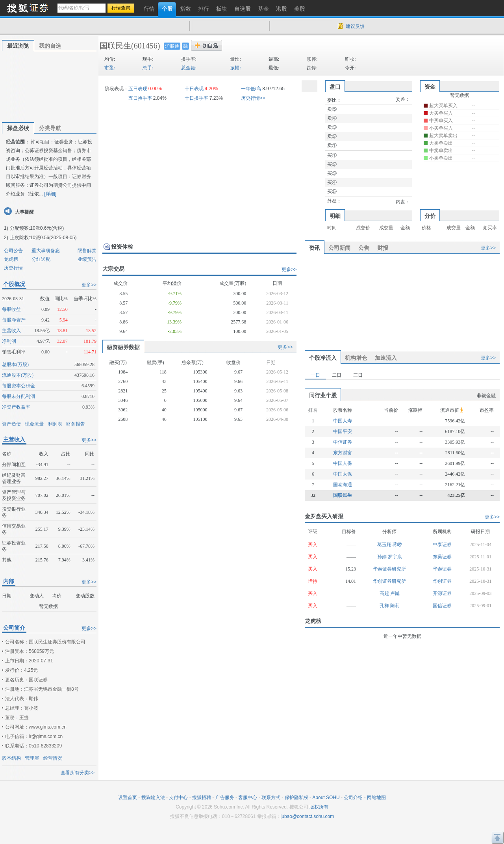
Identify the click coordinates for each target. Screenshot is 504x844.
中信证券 (343, 442)
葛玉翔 (385, 545)
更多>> (89, 285)
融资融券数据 (123, 347)
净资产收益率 (16, 407)
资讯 (315, 248)
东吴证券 (442, 557)
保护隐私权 (296, 798)
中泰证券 (442, 545)
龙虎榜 (11, 259)
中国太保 (343, 474)
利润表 (55, 424)
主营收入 (11, 331)
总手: (148, 68)
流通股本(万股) (18, 375)
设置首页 (128, 798)
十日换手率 (196, 98)
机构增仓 (356, 358)
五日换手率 (140, 98)
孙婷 (383, 557)
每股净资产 (14, 320)
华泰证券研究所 (389, 569)
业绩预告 (87, 259)
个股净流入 (323, 358)
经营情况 (53, 758)
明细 (335, 216)
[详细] (50, 194)
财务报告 (76, 424)
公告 (364, 248)
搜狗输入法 (153, 798)
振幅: (235, 68)
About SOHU (326, 798)
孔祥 (385, 606)
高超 (385, 593)
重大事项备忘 (46, 251)
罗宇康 (395, 557)
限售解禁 (87, 251)
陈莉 (395, 606)
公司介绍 (353, 798)
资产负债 (11, 424)
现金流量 (34, 424)
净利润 (9, 341)
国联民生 (115, 46)
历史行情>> (253, 98)
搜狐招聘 (202, 798)
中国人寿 (343, 421)
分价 (430, 216)
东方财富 (343, 453)
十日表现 (194, 89)
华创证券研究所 (389, 581)
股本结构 (11, 758)
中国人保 (343, 463)
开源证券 (442, 593)
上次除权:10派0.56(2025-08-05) (43, 238)
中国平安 (343, 431)
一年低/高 (251, 89)
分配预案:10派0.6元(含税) (37, 228)
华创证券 (442, 581)
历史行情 (13, 268)
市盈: (110, 68)
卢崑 (395, 593)
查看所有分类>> (78, 773)
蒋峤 (397, 545)
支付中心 (178, 798)
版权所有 (319, 807)
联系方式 (271, 798)
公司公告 (13, 251)
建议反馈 (355, 26)
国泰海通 (343, 485)
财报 (383, 248)
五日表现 (138, 89)
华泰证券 (442, 569)
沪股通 (172, 46)
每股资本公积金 (19, 386)
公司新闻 (339, 248)
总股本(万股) (15, 364)
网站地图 (376, 798)
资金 (430, 87)
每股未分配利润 (19, 396)
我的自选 (50, 46)
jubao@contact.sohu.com (308, 816)
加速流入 (386, 358)
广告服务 (225, 798)
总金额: (189, 68)
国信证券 (442, 606)
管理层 (32, 758)
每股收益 (11, 309)
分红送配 (41, 259)
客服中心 (248, 798)
